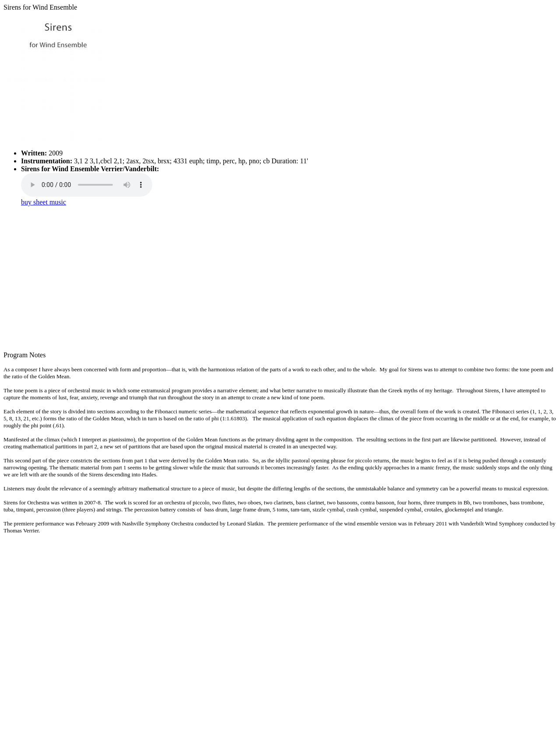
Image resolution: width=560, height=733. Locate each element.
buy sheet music (44, 202)
